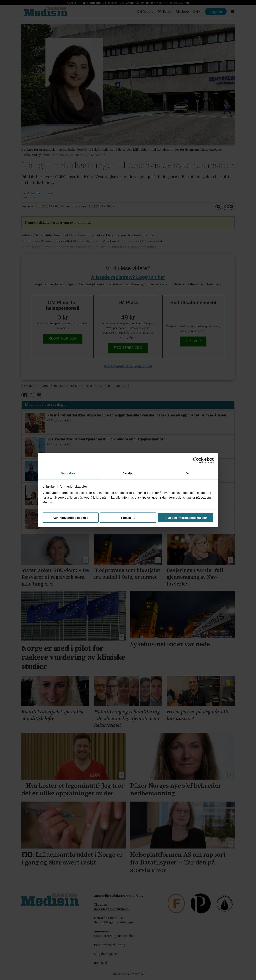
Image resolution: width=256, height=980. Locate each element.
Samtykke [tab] (68, 473)
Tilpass (128, 517)
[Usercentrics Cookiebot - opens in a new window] (196, 460)
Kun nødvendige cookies (71, 517)
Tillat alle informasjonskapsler (185, 517)
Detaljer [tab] (128, 473)
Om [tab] (188, 473)
